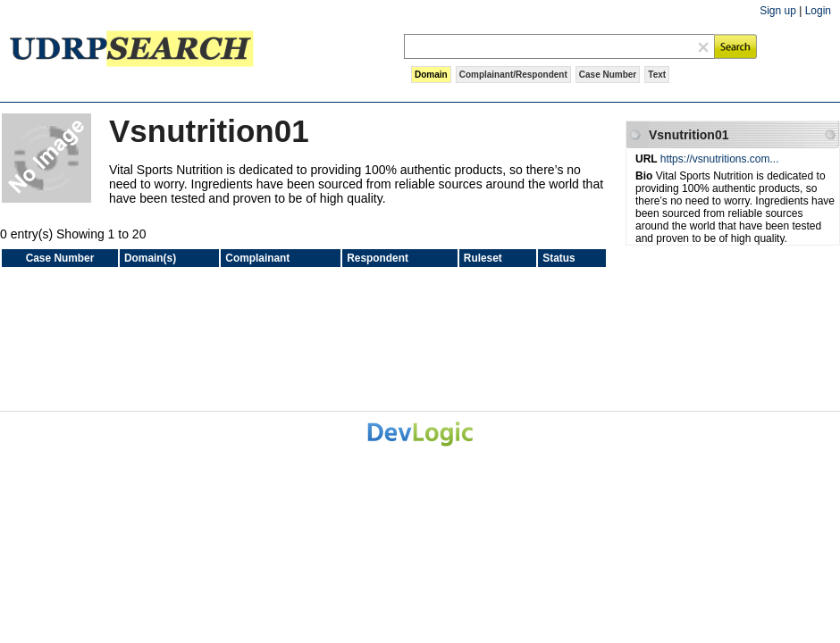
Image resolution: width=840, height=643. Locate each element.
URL (648, 159)
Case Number (608, 75)
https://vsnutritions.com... (720, 159)
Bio (646, 176)
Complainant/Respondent (513, 75)
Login (818, 11)
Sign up (778, 11)
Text (657, 75)
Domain (431, 75)
